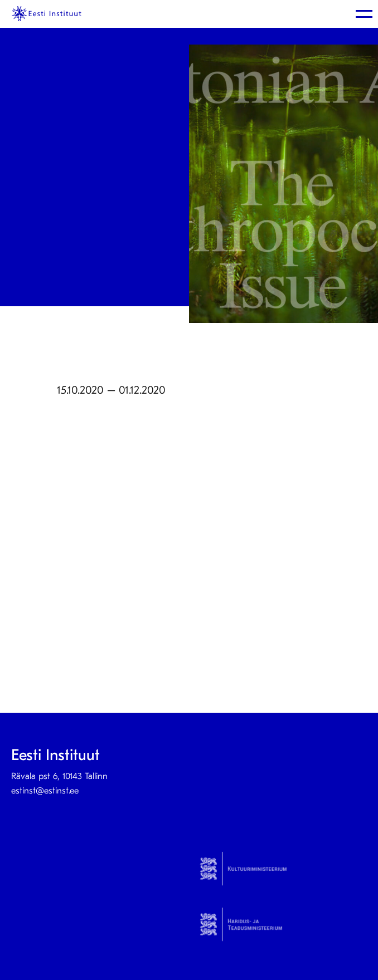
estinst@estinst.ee (45, 791)
